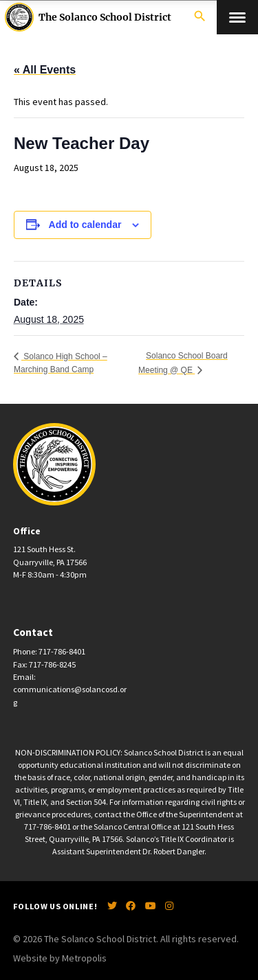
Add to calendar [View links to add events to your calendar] (85, 225)
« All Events (45, 70)
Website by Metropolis (60, 958)
